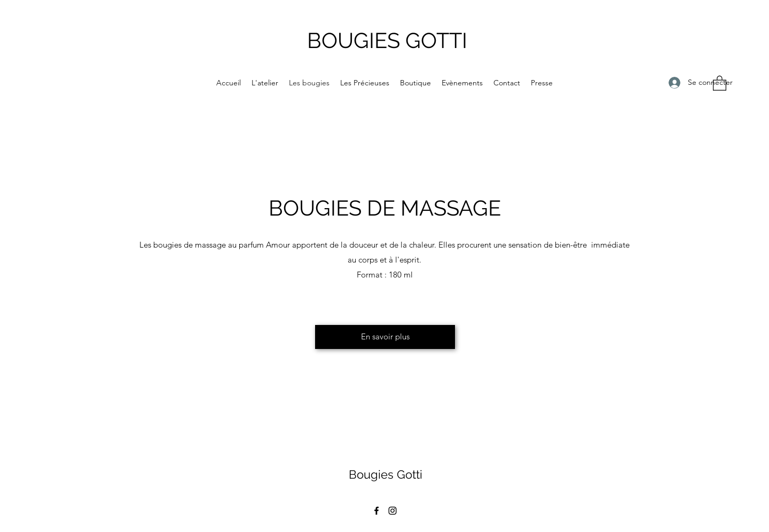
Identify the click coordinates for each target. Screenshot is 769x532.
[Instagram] (393, 511)
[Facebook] (376, 511)
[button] (720, 83)
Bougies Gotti (386, 474)
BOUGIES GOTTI (387, 40)
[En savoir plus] (385, 337)
